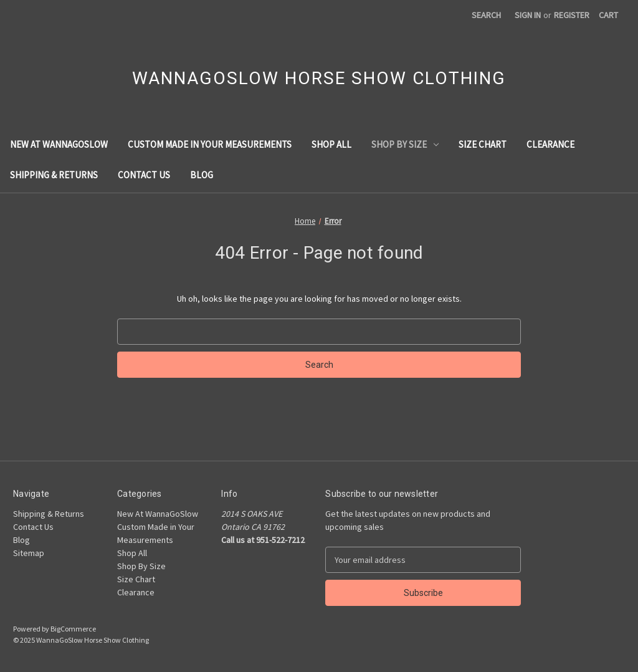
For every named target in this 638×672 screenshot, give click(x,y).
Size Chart (483, 144)
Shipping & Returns (54, 175)
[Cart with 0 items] (608, 15)
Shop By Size (405, 144)
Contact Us (144, 175)
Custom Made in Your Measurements (210, 144)
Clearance (550, 144)
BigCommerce (73, 629)
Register (572, 15)
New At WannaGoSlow (59, 144)
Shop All (331, 144)
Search (486, 15)
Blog (202, 175)
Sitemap (29, 553)
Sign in (528, 15)
